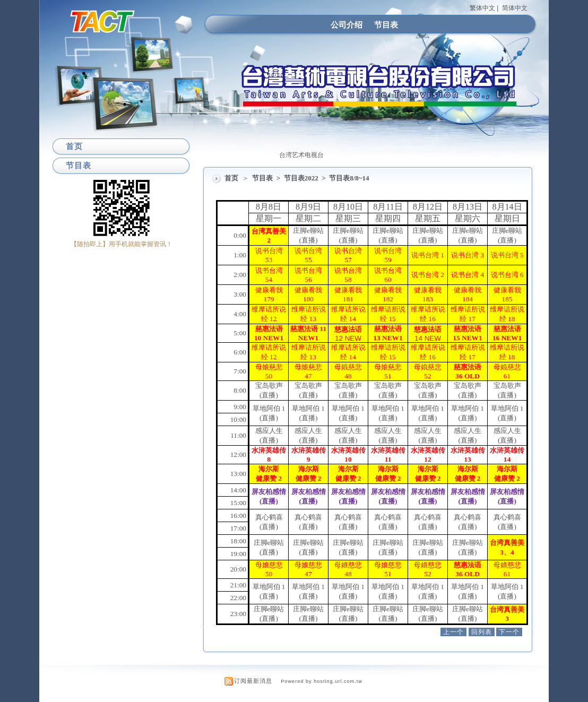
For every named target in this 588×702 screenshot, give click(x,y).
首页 (231, 178)
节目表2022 (302, 178)
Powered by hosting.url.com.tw (322, 681)
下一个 (509, 632)
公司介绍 (347, 25)
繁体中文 (482, 8)
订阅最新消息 (253, 681)
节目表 (386, 25)
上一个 (453, 632)
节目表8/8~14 (349, 178)
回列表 (482, 632)
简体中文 (515, 8)
